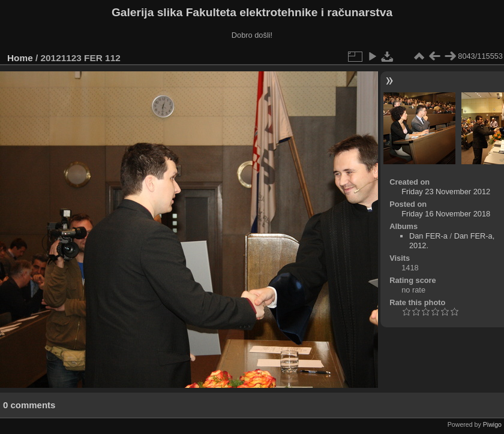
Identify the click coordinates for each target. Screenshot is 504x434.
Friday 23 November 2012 (446, 192)
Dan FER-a (428, 236)
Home (20, 58)
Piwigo (492, 424)
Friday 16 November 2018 (446, 214)
